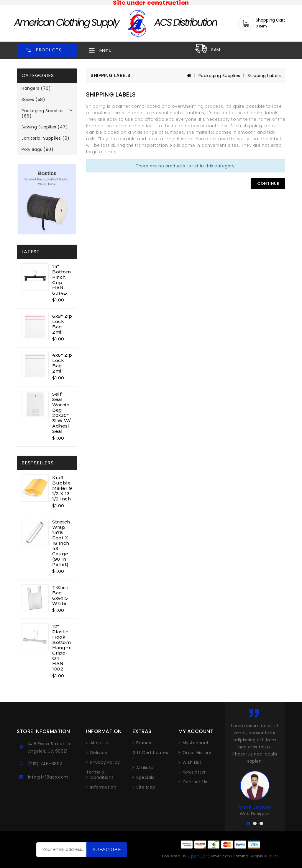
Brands (144, 743)
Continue (268, 183)
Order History (197, 753)
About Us (100, 743)
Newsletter (194, 772)
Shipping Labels (264, 76)
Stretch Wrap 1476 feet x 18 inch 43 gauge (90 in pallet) (61, 543)
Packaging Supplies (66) (42, 113)
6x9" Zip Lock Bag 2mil (62, 324)
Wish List (192, 762)
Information (103, 787)
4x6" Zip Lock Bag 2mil (62, 363)
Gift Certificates (150, 753)
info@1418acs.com (48, 777)
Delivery (99, 753)
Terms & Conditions (100, 775)
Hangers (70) (36, 88)
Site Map (146, 787)
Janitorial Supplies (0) (46, 138)
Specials (145, 777)
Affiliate (145, 768)
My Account (196, 743)
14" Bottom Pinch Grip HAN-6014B (61, 280)
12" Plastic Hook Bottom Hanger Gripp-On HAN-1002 (61, 648)
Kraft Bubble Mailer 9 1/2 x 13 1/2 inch (62, 488)
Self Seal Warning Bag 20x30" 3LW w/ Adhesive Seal (63, 413)
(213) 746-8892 (45, 764)
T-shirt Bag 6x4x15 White (60, 595)
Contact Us (195, 782)
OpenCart (198, 856)
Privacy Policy (105, 762)
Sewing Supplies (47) (45, 127)
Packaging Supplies (219, 76)
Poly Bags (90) (37, 149)
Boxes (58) (33, 99)
